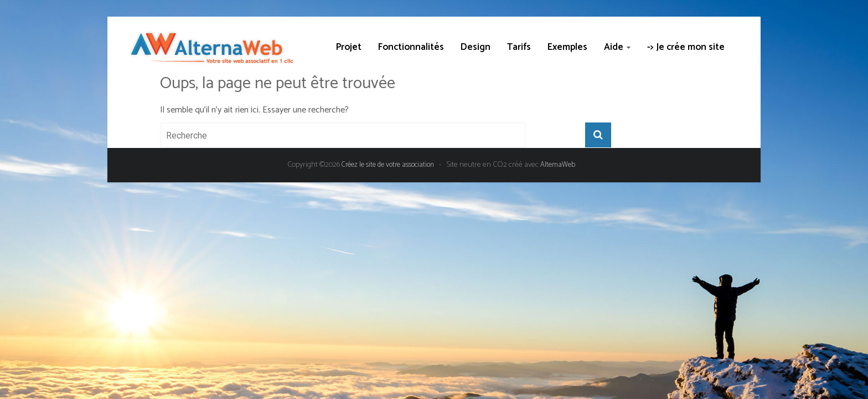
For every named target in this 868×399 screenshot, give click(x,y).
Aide (614, 47)
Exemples (567, 47)
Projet (349, 47)
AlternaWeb (558, 165)
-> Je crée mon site (686, 47)
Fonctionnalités (411, 47)
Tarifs (519, 47)
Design (476, 47)
